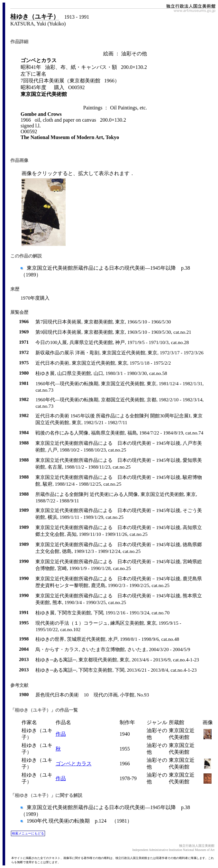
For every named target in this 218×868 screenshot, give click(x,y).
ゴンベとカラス (74, 764)
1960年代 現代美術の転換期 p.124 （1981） (79, 821)
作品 (61, 734)
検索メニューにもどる (28, 833)
